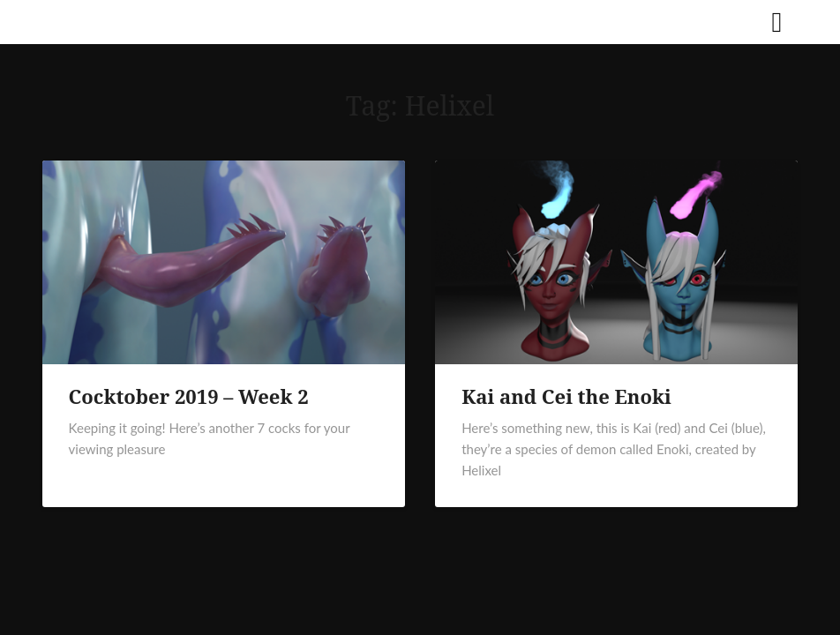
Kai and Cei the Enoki (566, 396)
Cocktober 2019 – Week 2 (189, 396)
